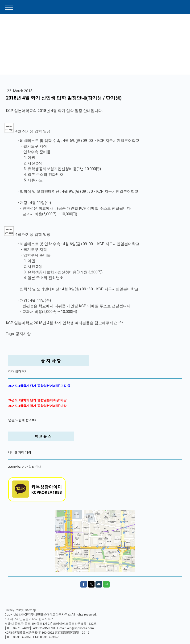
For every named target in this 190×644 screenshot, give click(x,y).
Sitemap (31, 610)
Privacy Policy (14, 610)
